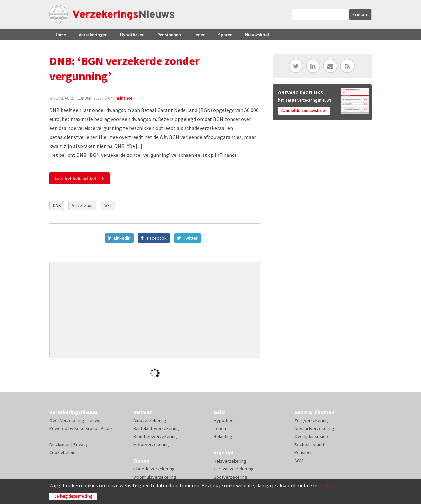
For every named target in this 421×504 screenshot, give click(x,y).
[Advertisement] (155, 310)
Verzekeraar (82, 205)
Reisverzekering (230, 461)
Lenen (199, 35)
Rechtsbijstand (309, 444)
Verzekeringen (93, 35)
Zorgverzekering (311, 420)
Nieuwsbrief (257, 35)
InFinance (123, 98)
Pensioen (304, 452)
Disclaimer (60, 444)
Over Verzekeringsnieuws (75, 420)
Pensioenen (169, 35)
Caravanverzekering (234, 469)
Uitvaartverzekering (314, 428)
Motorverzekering (151, 444)
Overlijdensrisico (311, 436)
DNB (57, 205)
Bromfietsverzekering (155, 436)
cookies (327, 485)
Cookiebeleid (62, 452)
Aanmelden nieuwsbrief (304, 111)
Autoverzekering (150, 420)
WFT (108, 205)
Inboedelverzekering (154, 469)
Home (60, 35)
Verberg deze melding (73, 496)
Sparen (225, 35)
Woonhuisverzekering (155, 477)
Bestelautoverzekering (156, 428)
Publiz (107, 428)
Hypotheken (132, 35)
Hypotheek (225, 420)
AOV (298, 461)
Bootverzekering (231, 477)
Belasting (223, 436)
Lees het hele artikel (75, 178)
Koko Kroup (86, 428)
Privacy (81, 444)
